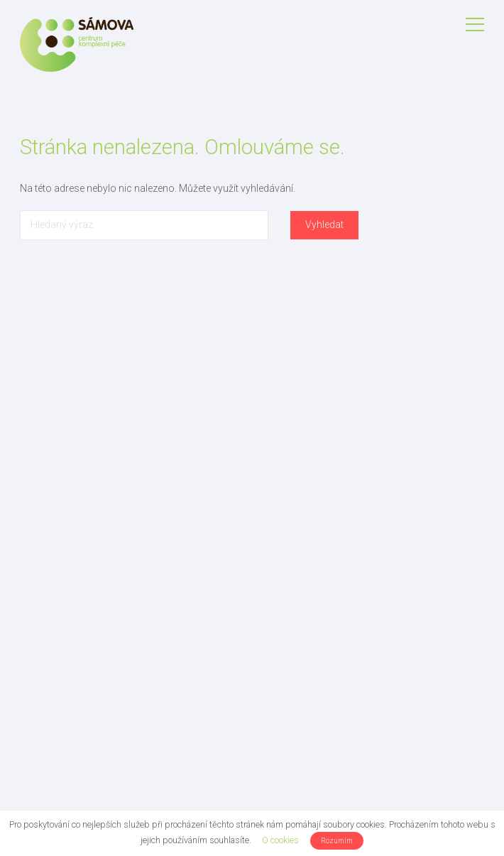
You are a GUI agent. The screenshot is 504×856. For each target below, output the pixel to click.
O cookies (280, 840)
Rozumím (337, 841)
